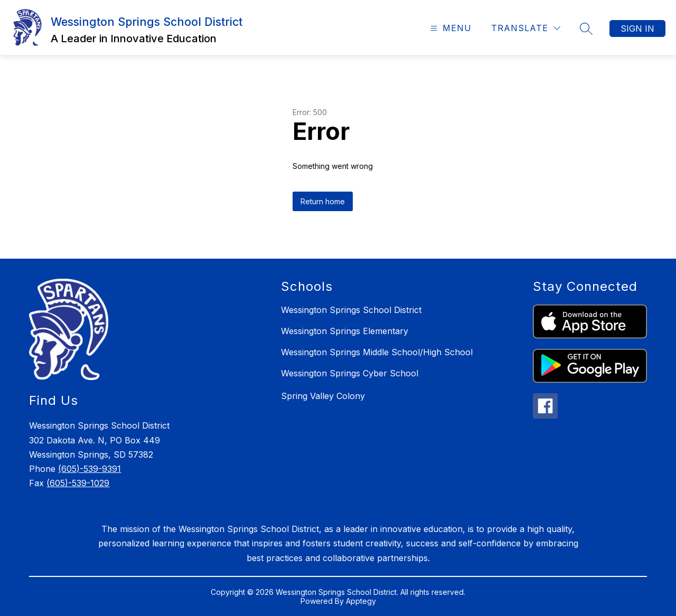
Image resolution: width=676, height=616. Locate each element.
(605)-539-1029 (78, 483)
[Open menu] (450, 28)
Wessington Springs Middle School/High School (377, 352)
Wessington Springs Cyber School (350, 373)
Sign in (637, 29)
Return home (323, 201)
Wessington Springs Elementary (345, 331)
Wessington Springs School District (351, 310)
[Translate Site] (526, 28)
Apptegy (361, 601)
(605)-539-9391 (90, 469)
